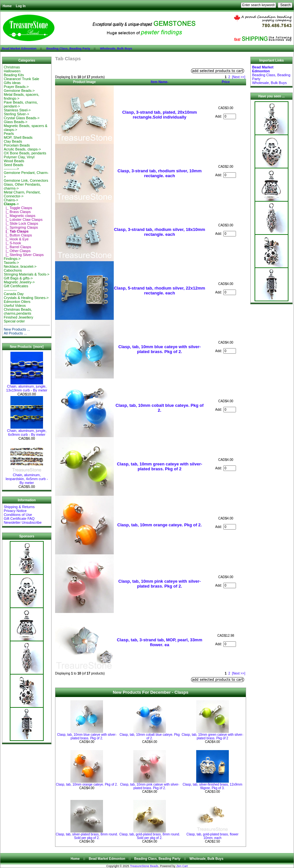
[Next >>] (239, 77)
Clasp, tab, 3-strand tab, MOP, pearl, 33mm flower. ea (159, 642)
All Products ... (15, 333)
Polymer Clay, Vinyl (19, 157)
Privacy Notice (15, 511)
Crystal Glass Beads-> (22, 118)
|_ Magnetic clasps (19, 216)
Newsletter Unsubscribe (22, 522)
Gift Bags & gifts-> (18, 278)
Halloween (12, 71)
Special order (14, 321)
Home (7, 6)
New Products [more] (27, 347)
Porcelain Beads (17, 145)
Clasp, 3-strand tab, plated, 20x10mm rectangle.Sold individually (160, 115)
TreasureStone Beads (144, 866)
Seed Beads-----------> (13, 167)
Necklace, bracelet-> (20, 266)
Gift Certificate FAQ (19, 519)
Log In (21, 6)
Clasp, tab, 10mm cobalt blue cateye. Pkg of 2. (159, 408)
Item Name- (160, 82)
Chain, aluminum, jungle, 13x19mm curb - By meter (27, 387)
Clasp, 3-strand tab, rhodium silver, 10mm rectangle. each (160, 173)
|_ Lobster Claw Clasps (23, 220)
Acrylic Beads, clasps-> (22, 149)
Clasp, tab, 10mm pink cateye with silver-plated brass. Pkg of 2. (160, 584)
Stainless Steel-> (17, 110)
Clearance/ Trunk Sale (21, 79)
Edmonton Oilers (17, 302)
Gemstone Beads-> (19, 91)
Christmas (12, 67)
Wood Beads (14, 161)
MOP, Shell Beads (18, 137)
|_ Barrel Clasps (17, 247)
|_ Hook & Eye (16, 239)
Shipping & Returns (19, 507)
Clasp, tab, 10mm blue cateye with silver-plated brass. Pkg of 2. (160, 349)
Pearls (9, 134)
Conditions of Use (18, 515)
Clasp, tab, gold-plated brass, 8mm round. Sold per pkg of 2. (150, 836)
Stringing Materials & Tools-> (26, 274)
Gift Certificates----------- (16, 288)
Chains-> (11, 200)
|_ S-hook (12, 243)
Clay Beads (13, 141)
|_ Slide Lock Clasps (21, 223)
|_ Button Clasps (18, 235)
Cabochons (13, 270)
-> (11, 204)
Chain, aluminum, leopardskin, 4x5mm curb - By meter (27, 477)
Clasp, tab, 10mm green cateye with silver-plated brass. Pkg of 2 (160, 466)
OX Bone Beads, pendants (25, 153)
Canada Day (14, 294)
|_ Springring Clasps (21, 227)
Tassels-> (11, 263)
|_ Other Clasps (17, 251)
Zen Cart (182, 866)
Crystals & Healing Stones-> (26, 298)
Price (226, 82)
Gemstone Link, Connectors (26, 180)
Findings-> (12, 259)
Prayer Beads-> (16, 87)
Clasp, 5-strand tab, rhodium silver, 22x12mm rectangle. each (160, 291)
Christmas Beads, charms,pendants (18, 311)
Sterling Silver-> (16, 114)
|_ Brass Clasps (17, 212)
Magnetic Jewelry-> (19, 282)
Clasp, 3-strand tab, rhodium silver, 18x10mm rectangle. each (160, 232)
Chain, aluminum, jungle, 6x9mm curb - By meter (27, 431)
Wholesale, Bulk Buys (116, 48)
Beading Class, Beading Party (68, 48)
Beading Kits (14, 75)
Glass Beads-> (15, 122)
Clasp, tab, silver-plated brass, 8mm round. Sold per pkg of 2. (87, 836)
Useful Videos (15, 306)
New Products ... (17, 329)
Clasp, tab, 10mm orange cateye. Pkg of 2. (160, 525)
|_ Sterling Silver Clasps (24, 255)
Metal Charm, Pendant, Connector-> (22, 194)
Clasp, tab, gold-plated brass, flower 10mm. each (213, 836)
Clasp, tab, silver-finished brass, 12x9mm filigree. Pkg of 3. (212, 786)
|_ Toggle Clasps (18, 208)
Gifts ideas (12, 83)
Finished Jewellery (18, 317)
